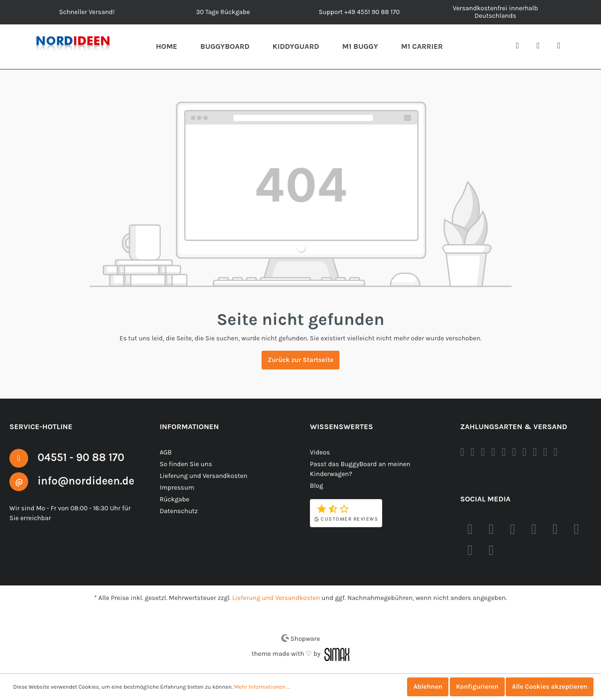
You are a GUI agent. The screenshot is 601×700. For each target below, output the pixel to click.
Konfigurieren (475, 687)
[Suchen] (521, 46)
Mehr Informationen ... (258, 687)
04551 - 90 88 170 (83, 457)
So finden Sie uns (185, 464)
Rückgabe (174, 499)
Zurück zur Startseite (300, 360)
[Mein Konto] (542, 46)
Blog (316, 485)
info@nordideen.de (89, 481)
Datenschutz (178, 511)
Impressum (176, 487)
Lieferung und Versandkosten (202, 476)
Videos (320, 452)
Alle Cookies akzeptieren (549, 687)
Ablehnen (424, 687)
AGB (167, 452)
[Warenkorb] (562, 46)
